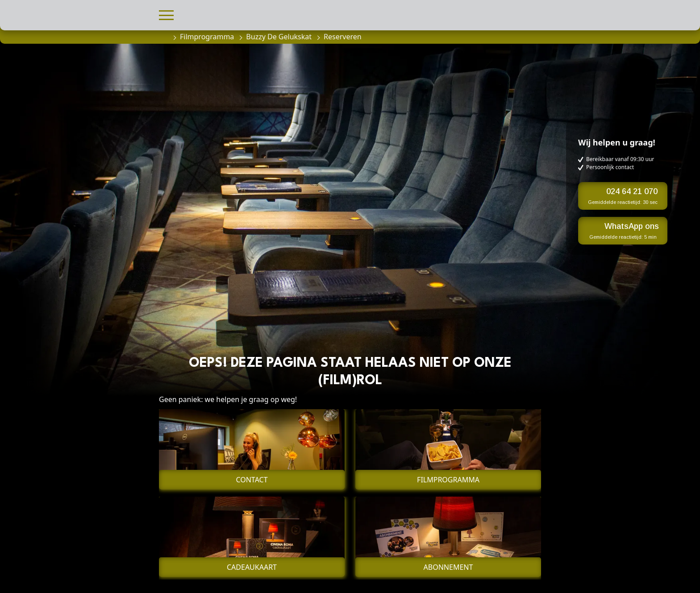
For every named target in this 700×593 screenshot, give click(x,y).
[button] (166, 14)
